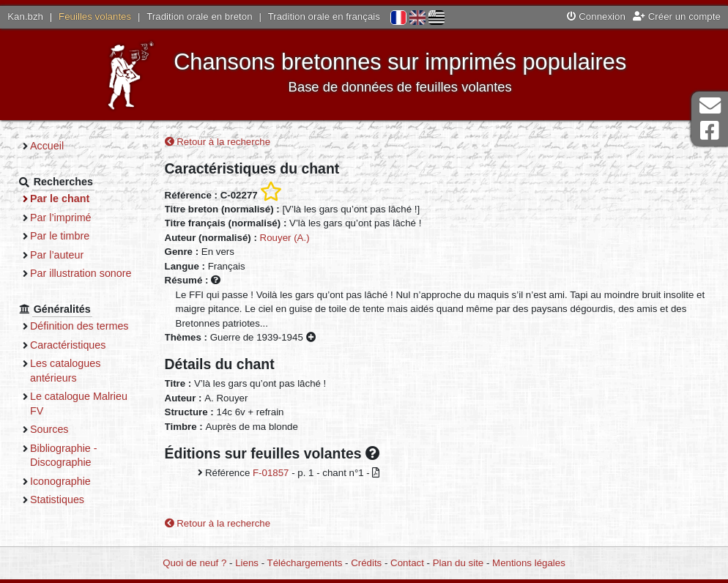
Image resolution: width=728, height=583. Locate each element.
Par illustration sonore (81, 273)
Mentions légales (529, 563)
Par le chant (60, 198)
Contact (407, 563)
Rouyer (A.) (285, 238)
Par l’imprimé (61, 218)
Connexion (596, 16)
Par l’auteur (57, 255)
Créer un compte (677, 16)
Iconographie (60, 481)
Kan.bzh (25, 16)
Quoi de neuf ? (194, 563)
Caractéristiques (68, 345)
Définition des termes (79, 326)
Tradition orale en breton (199, 16)
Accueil (47, 146)
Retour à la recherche (218, 142)
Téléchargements (305, 563)
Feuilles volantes (95, 16)
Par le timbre (60, 236)
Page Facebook (710, 131)
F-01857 (271, 473)
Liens (247, 563)
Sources (49, 429)
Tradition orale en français (324, 16)
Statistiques (57, 500)
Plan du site (458, 563)
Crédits (366, 563)
